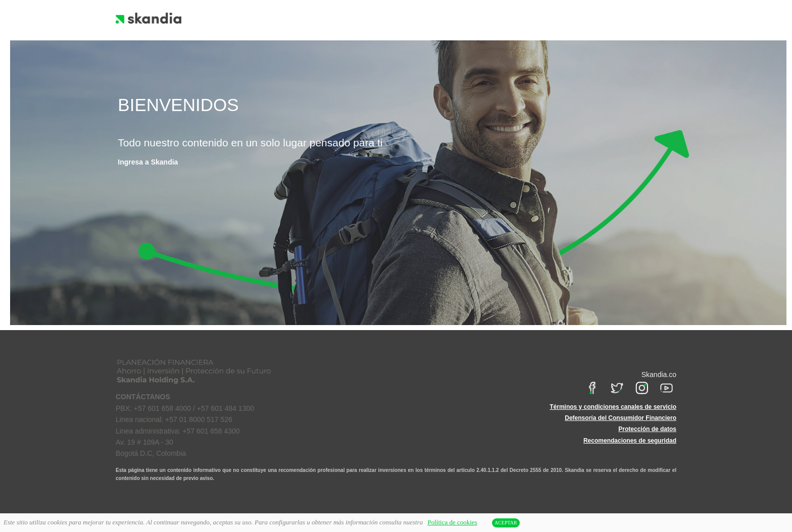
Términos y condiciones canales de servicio (613, 407)
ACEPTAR (506, 523)
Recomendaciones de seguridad (630, 441)
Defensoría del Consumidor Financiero (621, 418)
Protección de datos (647, 429)
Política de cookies (453, 522)
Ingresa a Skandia (148, 162)
